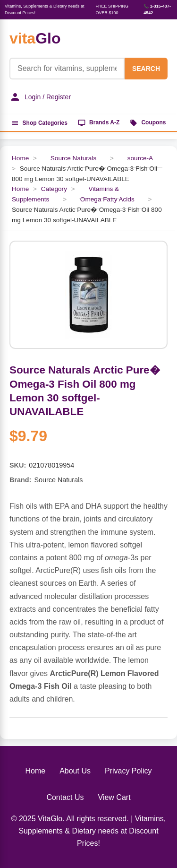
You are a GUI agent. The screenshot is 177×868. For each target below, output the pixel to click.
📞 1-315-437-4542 (157, 9)
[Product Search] (67, 69)
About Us (75, 771)
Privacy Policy (128, 771)
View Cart (114, 797)
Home (20, 158)
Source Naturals (73, 158)
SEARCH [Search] (146, 69)
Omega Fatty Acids (107, 199)
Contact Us (65, 797)
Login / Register (40, 97)
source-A (140, 158)
